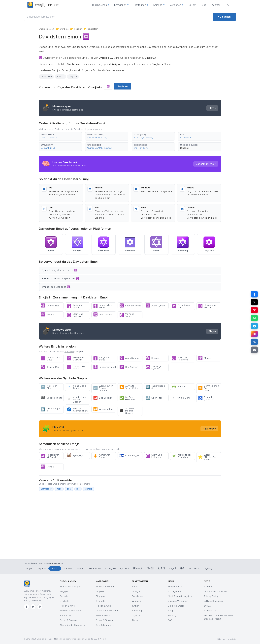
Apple (135, 587)
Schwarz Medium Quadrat (127, 411)
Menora (48, 315)
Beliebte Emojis (176, 606)
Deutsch (55, 568)
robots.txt (232, 639)
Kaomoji (216, 5)
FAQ (228, 5)
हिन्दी (182, 568)
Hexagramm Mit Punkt (207, 306)
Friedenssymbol (131, 306)
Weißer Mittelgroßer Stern (207, 457)
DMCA (207, 606)
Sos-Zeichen (103, 398)
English (30, 568)
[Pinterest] (40, 607)
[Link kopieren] (254, 342)
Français (68, 568)
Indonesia (194, 568)
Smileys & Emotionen (71, 611)
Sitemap (221, 639)
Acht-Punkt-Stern (102, 456)
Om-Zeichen (103, 315)
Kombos (159, 5)
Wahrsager (46, 489)
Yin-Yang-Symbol (127, 315)
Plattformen (141, 5)
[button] (60, 136)
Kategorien (121, 5)
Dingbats (185, 148)
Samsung (137, 611)
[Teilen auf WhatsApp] (254, 318)
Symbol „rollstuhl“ (206, 398)
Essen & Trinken (68, 620)
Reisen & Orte (67, 606)
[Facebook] (27, 607)
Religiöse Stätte (75, 306)
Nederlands (95, 568)
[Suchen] (225, 17)
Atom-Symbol (155, 306)
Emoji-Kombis (175, 587)
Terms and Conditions (215, 591)
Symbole (64, 29)
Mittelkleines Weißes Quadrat (76, 399)
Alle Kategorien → (105, 625)
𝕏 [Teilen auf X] (254, 302)
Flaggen (64, 591)
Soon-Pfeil (154, 398)
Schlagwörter (175, 591)
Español (42, 568)
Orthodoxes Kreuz (181, 306)
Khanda (152, 358)
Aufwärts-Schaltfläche (129, 387)
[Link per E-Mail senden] (254, 350)
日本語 (150, 568)
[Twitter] (33, 607)
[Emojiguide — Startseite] (27, 584)
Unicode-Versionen (178, 601)
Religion (78, 29)
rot (78, 489)
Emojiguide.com (47, 29)
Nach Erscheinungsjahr (180, 596)
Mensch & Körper (105, 587)
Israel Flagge (129, 455)
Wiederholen (103, 409)
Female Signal (181, 398)
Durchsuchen (101, 5)
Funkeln (179, 387)
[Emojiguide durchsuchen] (119, 17)
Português (111, 568)
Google (136, 591)
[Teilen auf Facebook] (254, 294)
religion (73, 76)
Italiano (80, 568)
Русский (125, 568)
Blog (204, 5)
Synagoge (75, 455)
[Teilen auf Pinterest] (254, 310)
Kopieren (123, 86)
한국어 (162, 568)
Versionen (177, 5)
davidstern (46, 76)
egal (69, 489)
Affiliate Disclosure (214, 601)
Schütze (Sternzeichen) (77, 410)
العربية (173, 568)
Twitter (135, 606)
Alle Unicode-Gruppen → (72, 625)
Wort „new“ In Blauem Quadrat (103, 388)
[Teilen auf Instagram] (254, 334)
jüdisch (60, 76)
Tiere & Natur (67, 615)
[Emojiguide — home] (43, 5)
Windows (137, 601)
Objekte (64, 596)
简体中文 (138, 568)
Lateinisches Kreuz (103, 306)
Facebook (137, 596)
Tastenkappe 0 (155, 387)
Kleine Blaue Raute (76, 387)
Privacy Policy (211, 596)
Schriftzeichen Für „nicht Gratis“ (209, 388)
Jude (59, 489)
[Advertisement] (130, 542)
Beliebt (192, 5)
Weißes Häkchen (127, 398)
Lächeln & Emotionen (107, 611)
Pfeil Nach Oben (49, 387)
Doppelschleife (52, 398)
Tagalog (208, 568)
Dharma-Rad (50, 306)
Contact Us (210, 611)
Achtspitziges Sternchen (182, 456)
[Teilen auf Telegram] (254, 326)
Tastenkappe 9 (50, 410)
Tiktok (135, 620)
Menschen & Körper (70, 587)
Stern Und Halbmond (75, 315)
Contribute (210, 587)
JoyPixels (137, 615)
